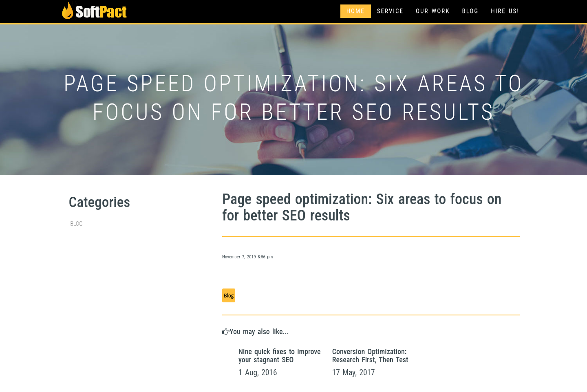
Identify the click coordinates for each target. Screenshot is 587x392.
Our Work (433, 11)
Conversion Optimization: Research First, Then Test (370, 356)
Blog (470, 11)
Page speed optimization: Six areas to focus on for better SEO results (362, 207)
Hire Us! (505, 11)
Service (390, 11)
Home (356, 11)
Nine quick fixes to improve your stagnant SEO (280, 356)
